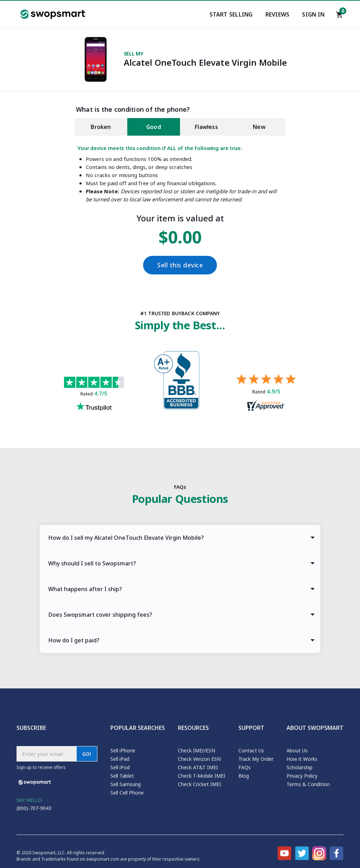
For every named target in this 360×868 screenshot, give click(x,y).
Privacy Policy (302, 776)
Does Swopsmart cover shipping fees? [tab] (100, 615)
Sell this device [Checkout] (180, 265)
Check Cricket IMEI (200, 784)
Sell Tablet (122, 776)
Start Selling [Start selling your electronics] (231, 14)
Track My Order (256, 759)
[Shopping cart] (340, 17)
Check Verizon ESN (199, 759)
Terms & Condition (308, 784)
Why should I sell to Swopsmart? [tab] (92, 563)
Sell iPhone (123, 750)
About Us (297, 750)
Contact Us (251, 750)
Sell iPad (120, 759)
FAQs (245, 767)
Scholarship (300, 767)
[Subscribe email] (46, 754)
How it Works (302, 759)
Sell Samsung (126, 784)
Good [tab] (154, 127)
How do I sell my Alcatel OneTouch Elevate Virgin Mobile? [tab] (126, 538)
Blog (244, 776)
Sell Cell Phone (127, 793)
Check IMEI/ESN (197, 750)
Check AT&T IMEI (198, 767)
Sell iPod (120, 767)
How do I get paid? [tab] (74, 640)
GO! (87, 754)
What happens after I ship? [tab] (85, 589)
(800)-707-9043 (34, 808)
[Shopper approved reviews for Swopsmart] (266, 393)
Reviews (278, 14)
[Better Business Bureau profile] (180, 382)
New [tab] (259, 127)
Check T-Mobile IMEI (202, 776)
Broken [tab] (101, 127)
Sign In (313, 14)
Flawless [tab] (206, 127)
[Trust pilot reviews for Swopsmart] (94, 395)
